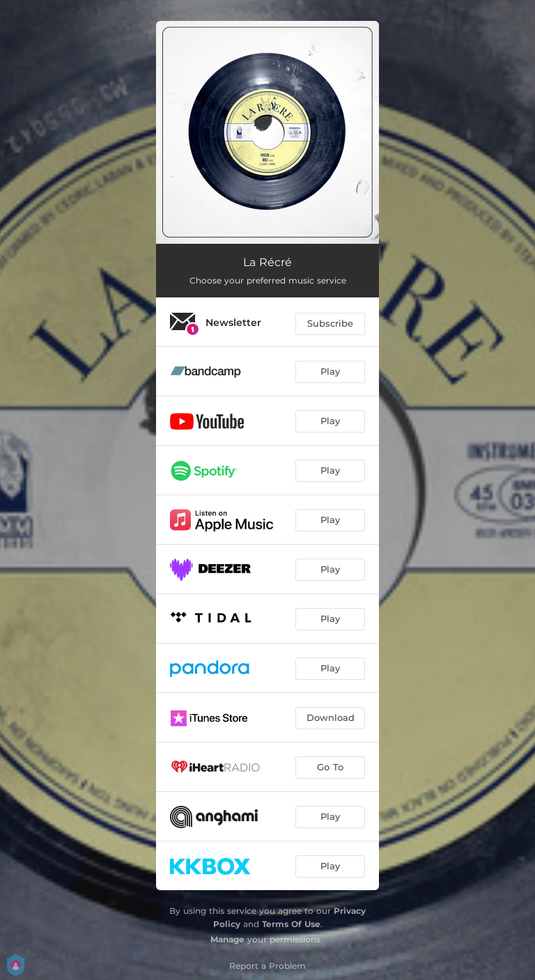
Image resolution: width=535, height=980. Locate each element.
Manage (227, 939)
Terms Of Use (291, 924)
